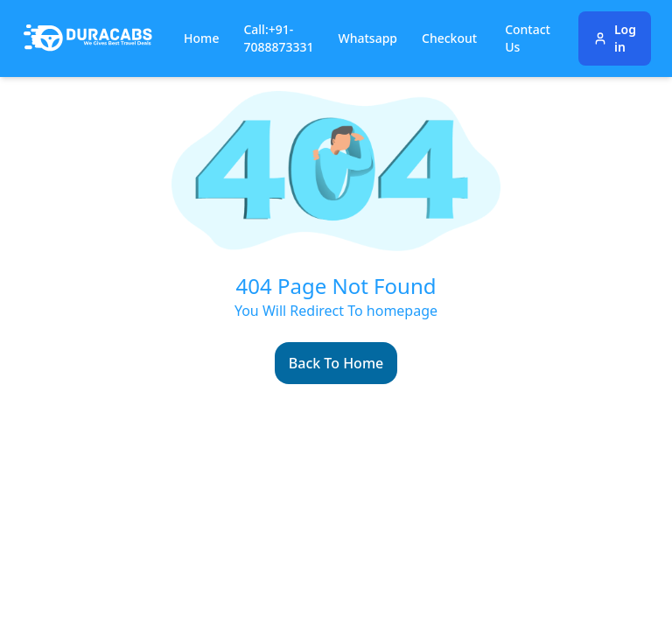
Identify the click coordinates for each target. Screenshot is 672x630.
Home (201, 38)
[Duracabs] (88, 38)
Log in (615, 38)
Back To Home (336, 363)
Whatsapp (368, 38)
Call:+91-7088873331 (278, 38)
